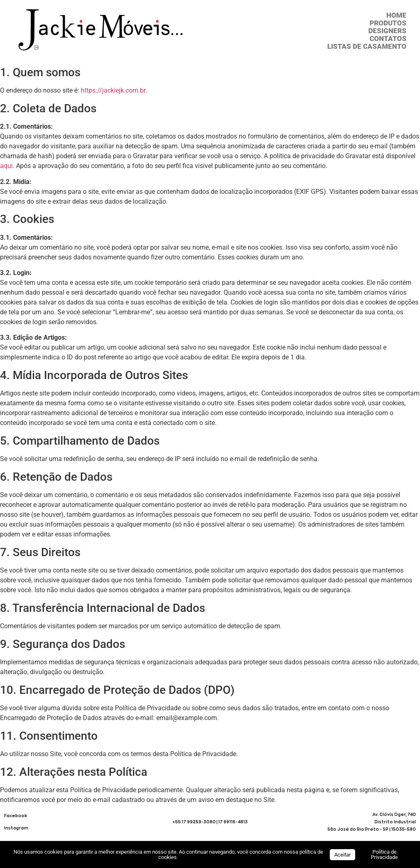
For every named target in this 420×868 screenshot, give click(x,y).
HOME (396, 15)
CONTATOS (388, 39)
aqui (6, 166)
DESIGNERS (387, 31)
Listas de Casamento (367, 47)
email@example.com (187, 718)
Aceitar (342, 855)
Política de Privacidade (384, 854)
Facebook (16, 816)
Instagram (16, 828)
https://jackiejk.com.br (113, 90)
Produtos (388, 23)
